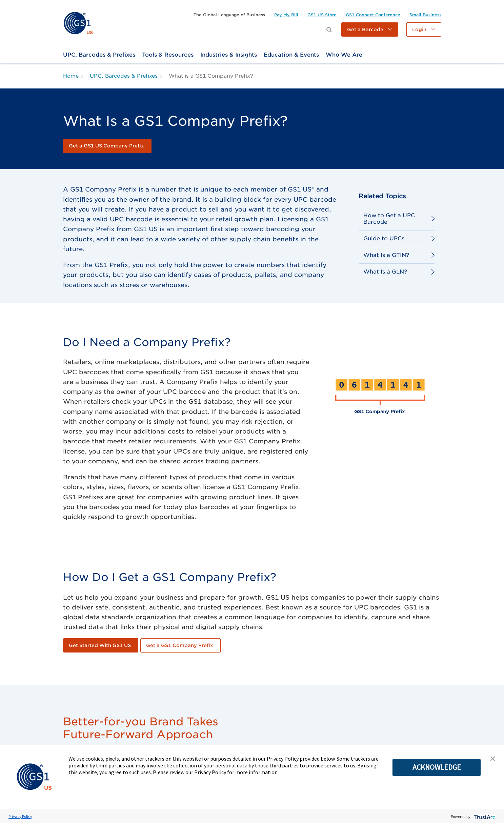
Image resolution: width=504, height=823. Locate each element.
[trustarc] (484, 816)
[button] (370, 29)
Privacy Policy (20, 816)
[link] (78, 23)
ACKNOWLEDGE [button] (437, 767)
